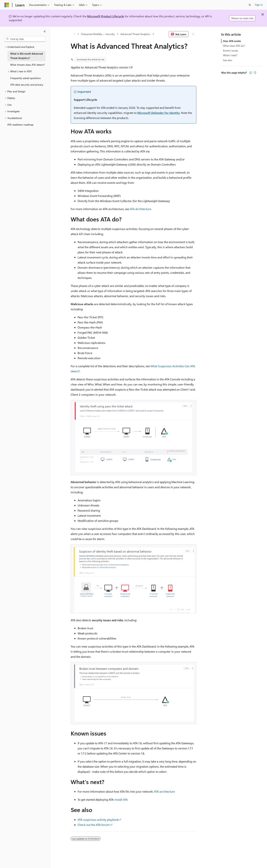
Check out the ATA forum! (94, 825)
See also (228, 60)
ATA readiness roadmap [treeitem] (20, 125)
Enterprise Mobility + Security (98, 34)
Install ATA (121, 799)
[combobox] (25, 39)
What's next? (230, 55)
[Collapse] (45, 31)
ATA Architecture (140, 209)
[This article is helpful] (251, 73)
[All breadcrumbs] (74, 34)
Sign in (259, 5)
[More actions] (193, 34)
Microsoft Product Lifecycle (106, 16)
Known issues (230, 50)
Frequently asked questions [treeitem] (25, 78)
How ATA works (232, 41)
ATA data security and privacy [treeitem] (27, 85)
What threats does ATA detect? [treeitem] (27, 65)
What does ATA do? (234, 46)
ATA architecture (164, 791)
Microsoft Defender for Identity (159, 113)
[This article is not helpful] (255, 73)
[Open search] (250, 5)
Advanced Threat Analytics (135, 34)
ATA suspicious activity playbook (98, 820)
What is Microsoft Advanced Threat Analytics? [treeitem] (26, 56)
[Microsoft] (7, 5)
